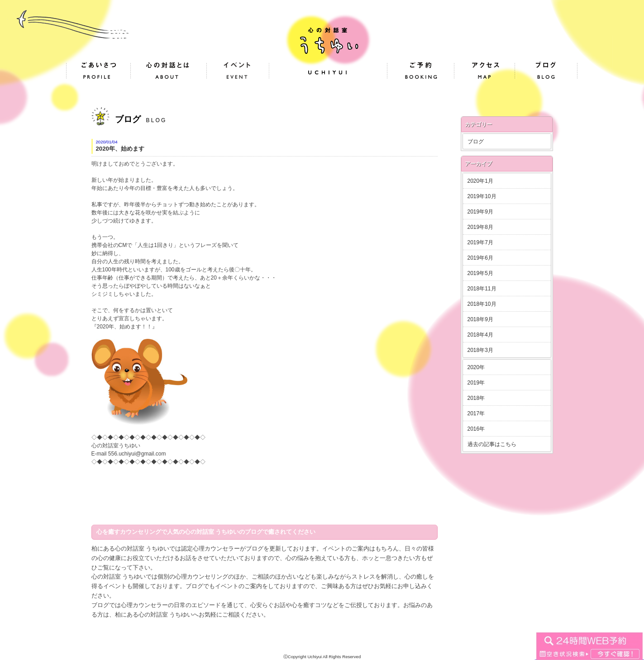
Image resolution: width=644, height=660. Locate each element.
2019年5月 (480, 273)
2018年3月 (480, 350)
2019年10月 (482, 196)
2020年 (476, 367)
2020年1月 (480, 181)
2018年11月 (482, 289)
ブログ (476, 142)
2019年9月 (480, 212)
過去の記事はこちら (492, 444)
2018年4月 (480, 335)
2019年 (476, 383)
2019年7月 (480, 242)
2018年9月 (480, 319)
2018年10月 (482, 304)
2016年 (476, 429)
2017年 (476, 413)
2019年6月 (480, 258)
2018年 (476, 398)
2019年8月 (480, 227)
